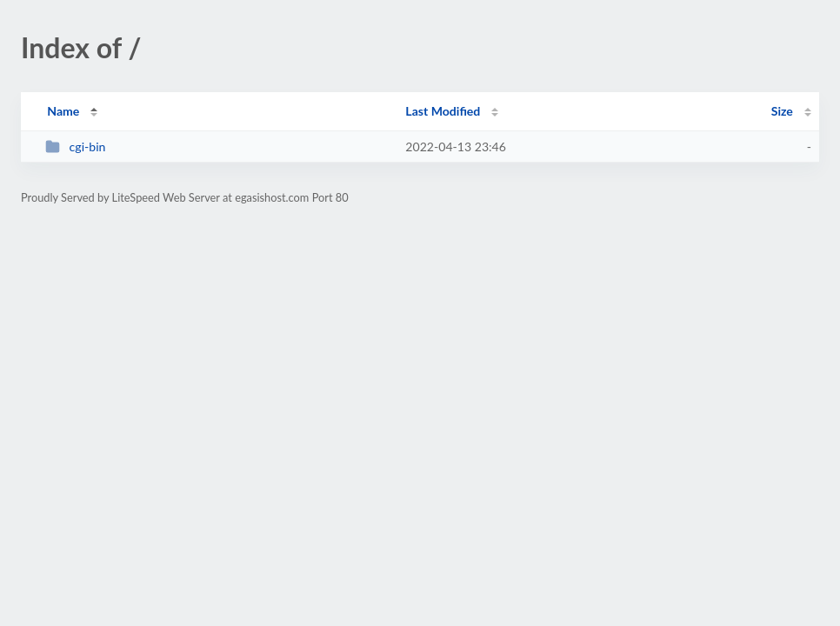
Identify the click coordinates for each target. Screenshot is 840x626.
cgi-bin (75, 147)
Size (782, 111)
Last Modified (443, 111)
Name (63, 111)
